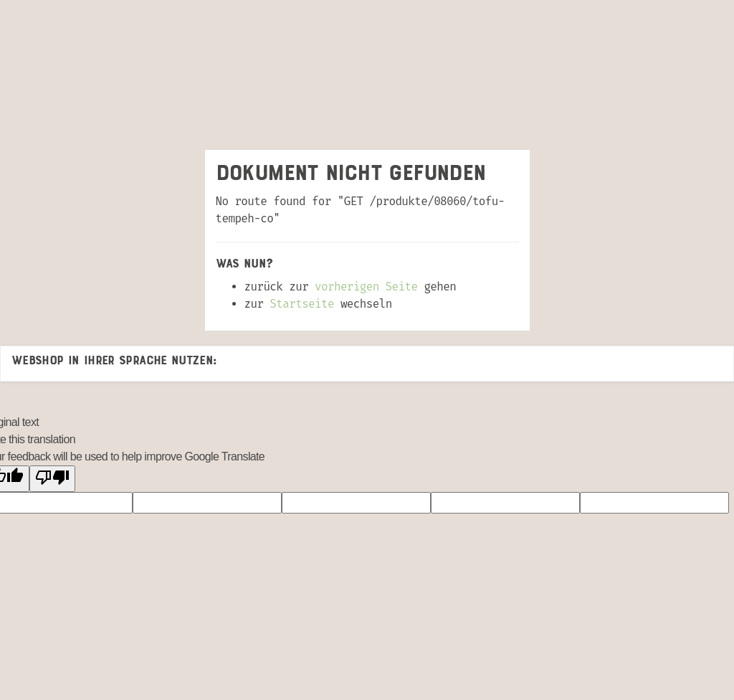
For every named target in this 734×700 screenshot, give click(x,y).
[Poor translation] (52, 479)
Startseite (302, 304)
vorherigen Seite (366, 287)
